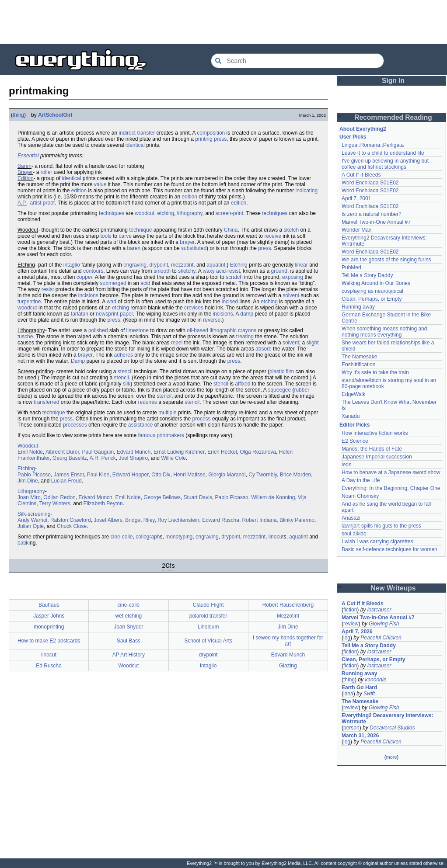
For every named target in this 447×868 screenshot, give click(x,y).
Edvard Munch (134, 452)
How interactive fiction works (375, 433)
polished (98, 330)
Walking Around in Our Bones (376, 283)
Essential (28, 156)
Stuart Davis (198, 497)
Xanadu (351, 416)
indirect (127, 133)
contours (93, 271)
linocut (276, 537)
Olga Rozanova (258, 452)
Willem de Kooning (273, 497)
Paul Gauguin (98, 452)
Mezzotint (288, 616)
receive (273, 236)
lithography (190, 213)
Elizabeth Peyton (103, 503)
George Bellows (162, 497)
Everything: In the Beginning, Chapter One (391, 488)
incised (230, 302)
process (202, 419)
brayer (187, 242)
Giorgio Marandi (227, 475)
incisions (88, 295)
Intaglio (208, 666)
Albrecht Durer (62, 452)
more (391, 757)
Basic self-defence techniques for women (389, 549)
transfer (146, 133)
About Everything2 (363, 129)
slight (313, 343)
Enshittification (358, 365)
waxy (208, 271)
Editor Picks (354, 425)
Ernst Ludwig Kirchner (179, 452)
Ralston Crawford (71, 520)
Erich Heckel (222, 452)
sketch (292, 230)
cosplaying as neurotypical (372, 291)
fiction (350, 610)
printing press (211, 139)
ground (279, 271)
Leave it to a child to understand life (383, 153)
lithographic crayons (233, 330)
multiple (167, 413)
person (351, 728)
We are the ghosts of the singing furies (386, 260)
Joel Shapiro (133, 458)
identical (135, 145)
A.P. (22, 203)
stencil (125, 372)
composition (211, 133)
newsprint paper (114, 314)
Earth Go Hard (359, 687)
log (347, 638)
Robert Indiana (260, 520)
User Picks (353, 137)
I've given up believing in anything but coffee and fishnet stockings (385, 164)
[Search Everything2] (297, 61)
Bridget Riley (140, 520)
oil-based (197, 330)
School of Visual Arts (208, 641)
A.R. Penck (103, 458)
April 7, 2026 (357, 632)
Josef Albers (108, 520)
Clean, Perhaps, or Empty (372, 299)
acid (145, 283)
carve (125, 236)
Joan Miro (29, 497)
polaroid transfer (208, 616)
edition (79, 191)
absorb (264, 349)
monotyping (179, 537)
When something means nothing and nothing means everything (384, 332)
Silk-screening (34, 514)
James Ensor (69, 475)
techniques (112, 213)
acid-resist (228, 271)
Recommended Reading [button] (393, 117)
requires (148, 402)
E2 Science (355, 441)
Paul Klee (98, 475)
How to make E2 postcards (49, 641)
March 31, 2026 (360, 736)
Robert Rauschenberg (288, 605)
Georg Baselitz (70, 458)
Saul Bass (129, 641)
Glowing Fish (384, 624)
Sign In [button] (393, 81)
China (231, 230)
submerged (113, 283)
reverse (212, 320)
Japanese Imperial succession (377, 457)
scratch (234, 277)
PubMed (351, 267)
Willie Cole (173, 458)
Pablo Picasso (34, 475)
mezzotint (182, 265)
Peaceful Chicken (381, 638)
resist (48, 289)
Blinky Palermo (297, 520)
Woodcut (28, 446)
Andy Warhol (32, 520)
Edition (26, 178)
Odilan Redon (59, 497)
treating (245, 337)
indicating (307, 191)
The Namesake (359, 357)
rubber (302, 390)
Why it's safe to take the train (375, 372)
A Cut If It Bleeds (361, 175)
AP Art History (129, 655)
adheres (124, 355)
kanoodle (375, 680)
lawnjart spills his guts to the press (381, 526)
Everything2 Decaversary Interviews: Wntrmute (387, 719)
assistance (141, 425)
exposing (293, 277)
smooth (162, 271)
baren (134, 248)
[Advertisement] (223, 22)
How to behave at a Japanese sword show (391, 472)
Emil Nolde (30, 452)
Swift (369, 694)
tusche (25, 337)
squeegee (279, 390)
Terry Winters (55, 503)
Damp (78, 361)
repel (177, 343)
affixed (243, 384)
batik (23, 543)
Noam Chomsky (360, 496)
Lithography (31, 491)
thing (18, 115)
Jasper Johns (49, 616)
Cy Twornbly (263, 475)
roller (47, 172)
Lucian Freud (66, 481)
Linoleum (208, 627)
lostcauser (379, 610)
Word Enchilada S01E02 (370, 183)
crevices (194, 308)
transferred (46, 402)
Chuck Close (72, 526)
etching (166, 213)
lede (347, 465)
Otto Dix (161, 475)
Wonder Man (356, 230)
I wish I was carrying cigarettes (377, 542)
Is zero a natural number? (372, 214)
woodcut (145, 213)
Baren (24, 166)
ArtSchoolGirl (55, 115)
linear (301, 265)
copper (84, 277)
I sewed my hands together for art (288, 641)
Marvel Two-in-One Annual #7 (376, 222)
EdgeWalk (353, 394)
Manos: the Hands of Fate (372, 449)
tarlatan (80, 314)
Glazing (288, 666)
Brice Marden (295, 475)
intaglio (72, 265)
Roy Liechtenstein (178, 520)
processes (75, 425)
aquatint (216, 265)
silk (127, 384)
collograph (148, 537)
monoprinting (49, 627)
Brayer (25, 172)
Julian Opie (31, 526)
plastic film (282, 372)
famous (146, 435)
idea (348, 694)
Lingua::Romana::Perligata (373, 145)
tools (106, 236)
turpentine (29, 302)
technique (140, 230)
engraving (135, 265)
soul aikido (354, 534)
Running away (358, 307)
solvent (291, 295)
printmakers (170, 435)
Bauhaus (49, 605)
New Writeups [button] (393, 588)
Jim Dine (28, 481)
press (264, 248)
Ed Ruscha (49, 666)
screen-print (229, 213)
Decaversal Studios (392, 728)
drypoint (159, 265)
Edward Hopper (131, 475)
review (351, 624)
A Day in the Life (361, 480)
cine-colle (122, 537)
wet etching (129, 616)
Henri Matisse (189, 475)
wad (112, 302)
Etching (239, 265)
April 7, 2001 (356, 198)
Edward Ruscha (221, 520)
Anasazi (351, 518)
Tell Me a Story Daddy (367, 275)
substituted (194, 248)
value (100, 184)
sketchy (187, 271)
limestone (138, 330)
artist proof (42, 203)
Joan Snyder (128, 627)
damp (247, 314)
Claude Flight (208, 605)
